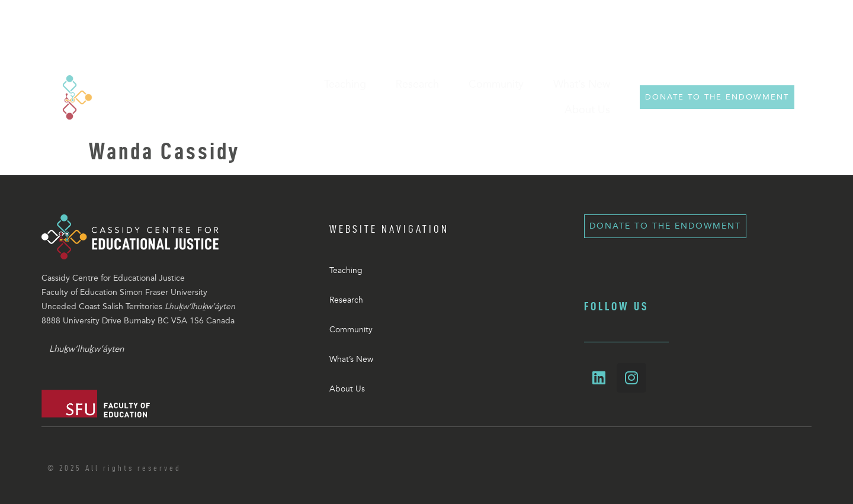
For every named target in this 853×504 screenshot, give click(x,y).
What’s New (351, 359)
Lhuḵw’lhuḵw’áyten (86, 349)
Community (351, 330)
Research (346, 300)
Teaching (346, 270)
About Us (347, 389)
